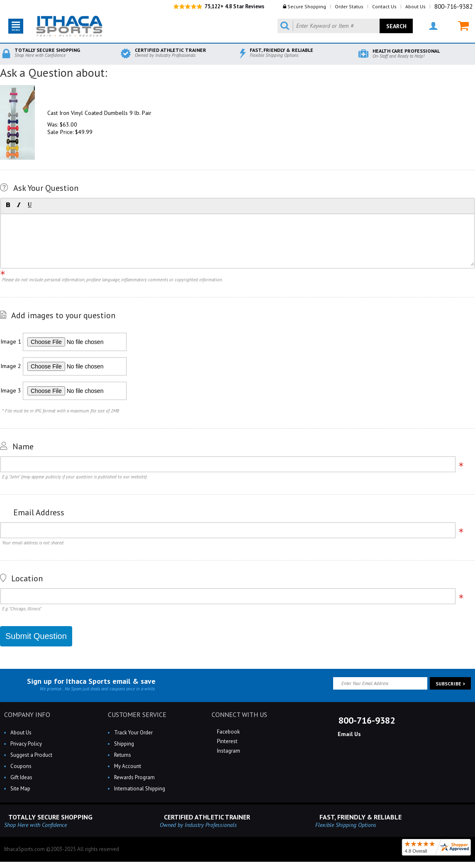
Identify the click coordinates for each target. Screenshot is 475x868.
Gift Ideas (21, 777)
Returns (123, 755)
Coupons (21, 766)
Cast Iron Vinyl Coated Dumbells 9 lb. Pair (99, 113)
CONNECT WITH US (239, 714)
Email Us (348, 734)
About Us (415, 6)
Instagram (228, 751)
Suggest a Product (31, 755)
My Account (128, 766)
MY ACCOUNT (433, 26)
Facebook (228, 732)
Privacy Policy (26, 744)
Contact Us (384, 6)
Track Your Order (133, 733)
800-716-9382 (453, 6)
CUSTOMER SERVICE (137, 714)
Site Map (20, 789)
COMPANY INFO (27, 714)
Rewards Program (134, 777)
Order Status (349, 6)
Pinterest (227, 741)
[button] (8, 205)
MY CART (463, 26)
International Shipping (140, 789)
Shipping (124, 744)
